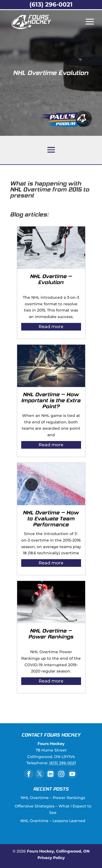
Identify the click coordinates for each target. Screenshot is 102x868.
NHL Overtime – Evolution (51, 280)
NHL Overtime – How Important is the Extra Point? (51, 401)
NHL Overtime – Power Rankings (51, 634)
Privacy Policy (51, 858)
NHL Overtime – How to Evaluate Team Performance (51, 519)
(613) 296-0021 (51, 4)
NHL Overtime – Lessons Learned (53, 821)
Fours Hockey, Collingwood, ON (58, 851)
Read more (51, 327)
